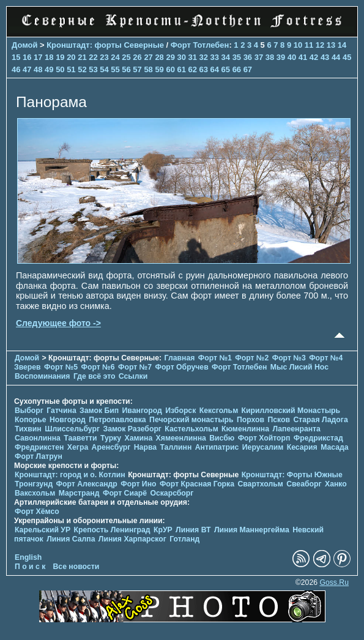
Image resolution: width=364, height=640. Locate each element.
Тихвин (28, 429)
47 (27, 69)
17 (38, 57)
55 (115, 69)
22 (93, 57)
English (28, 557)
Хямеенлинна (181, 438)
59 (159, 69)
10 (298, 45)
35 (237, 57)
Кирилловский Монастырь (291, 411)
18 (49, 57)
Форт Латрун (39, 456)
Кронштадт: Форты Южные (292, 475)
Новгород (68, 420)
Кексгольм (219, 411)
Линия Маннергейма (252, 530)
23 (104, 57)
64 (215, 69)
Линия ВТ (193, 530)
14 (342, 45)
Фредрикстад (318, 438)
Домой (24, 45)
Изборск (180, 411)
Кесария (302, 447)
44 (336, 57)
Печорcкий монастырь (191, 420)
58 (148, 69)
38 (270, 57)
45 (347, 57)
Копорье (31, 420)
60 (170, 69)
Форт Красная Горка (197, 484)
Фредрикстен (39, 447)
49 (49, 69)
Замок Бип (99, 411)
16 (27, 57)
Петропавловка (117, 420)
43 (325, 57)
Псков (279, 420)
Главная (180, 358)
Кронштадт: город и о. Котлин (70, 475)
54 (104, 69)
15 (16, 57)
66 (237, 69)
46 (16, 69)
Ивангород (142, 411)
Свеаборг (304, 484)
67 (248, 69)
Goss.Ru (334, 582)
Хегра (78, 447)
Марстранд (79, 493)
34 (226, 57)
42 (314, 57)
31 (193, 57)
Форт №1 (215, 358)
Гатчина (61, 411)
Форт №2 (252, 358)
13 (331, 45)
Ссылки (133, 376)
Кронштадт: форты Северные (105, 45)
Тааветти (80, 438)
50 (60, 69)
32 (204, 57)
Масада (334, 447)
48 (38, 69)
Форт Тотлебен (200, 45)
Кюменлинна (245, 429)
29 (170, 57)
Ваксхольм (35, 493)
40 (292, 57)
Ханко (336, 484)
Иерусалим (263, 447)
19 (60, 57)
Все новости (76, 567)
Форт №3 (289, 358)
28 (159, 57)
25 (126, 57)
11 (309, 45)
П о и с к (30, 567)
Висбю (222, 438)
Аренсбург (111, 447)
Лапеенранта (296, 429)
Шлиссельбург (72, 429)
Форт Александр (87, 484)
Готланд (184, 539)
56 (126, 69)
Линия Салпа (71, 539)
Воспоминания (42, 376)
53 (93, 69)
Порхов (251, 420)
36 (248, 57)
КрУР (163, 530)
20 (71, 57)
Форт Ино (138, 484)
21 (82, 57)
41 (303, 57)
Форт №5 (61, 367)
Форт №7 (135, 367)
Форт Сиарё (125, 493)
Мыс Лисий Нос (299, 367)
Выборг (29, 411)
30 (181, 57)
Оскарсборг (172, 493)
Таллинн (176, 447)
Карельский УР (43, 530)
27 (148, 57)
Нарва (145, 447)
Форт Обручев (181, 367)
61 (181, 69)
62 (193, 69)
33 (215, 57)
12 (320, 45)
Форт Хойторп (264, 438)
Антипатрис (217, 447)
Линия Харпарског (132, 539)
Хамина (138, 438)
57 (137, 69)
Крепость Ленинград (112, 530)
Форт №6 (98, 367)
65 (226, 69)
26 (137, 57)
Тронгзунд (34, 484)
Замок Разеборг (132, 429)
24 (115, 57)
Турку (111, 438)
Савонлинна (38, 438)
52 (82, 69)
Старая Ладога (320, 420)
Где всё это (95, 376)
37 (259, 57)
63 (204, 69)
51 (71, 69)
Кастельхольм (191, 429)
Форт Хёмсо (37, 512)
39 (281, 57)
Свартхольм (260, 484)
